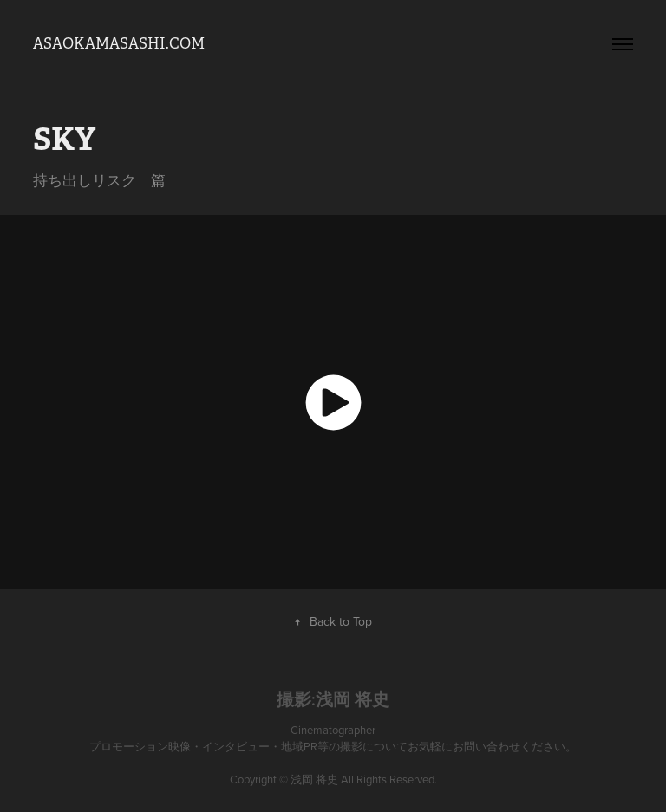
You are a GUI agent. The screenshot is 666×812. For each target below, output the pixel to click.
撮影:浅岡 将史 (333, 699)
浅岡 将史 (314, 779)
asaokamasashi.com (119, 44)
